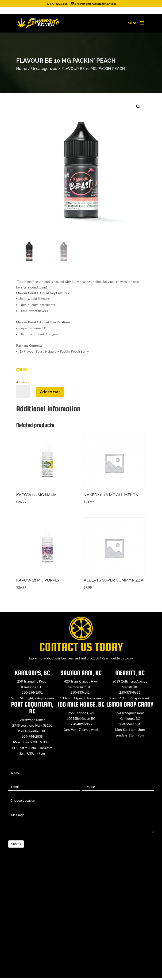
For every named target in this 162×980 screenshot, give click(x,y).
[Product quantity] (23, 392)
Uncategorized (44, 69)
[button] (138, 107)
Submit (16, 844)
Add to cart (50, 392)
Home (22, 69)
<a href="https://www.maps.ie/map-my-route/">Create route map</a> (81, 919)
